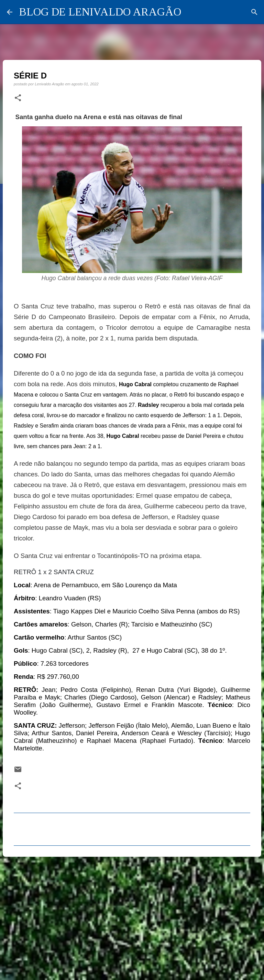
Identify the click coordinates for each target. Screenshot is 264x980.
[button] (18, 98)
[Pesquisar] (254, 12)
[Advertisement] (132, 915)
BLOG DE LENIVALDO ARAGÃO (100, 12)
